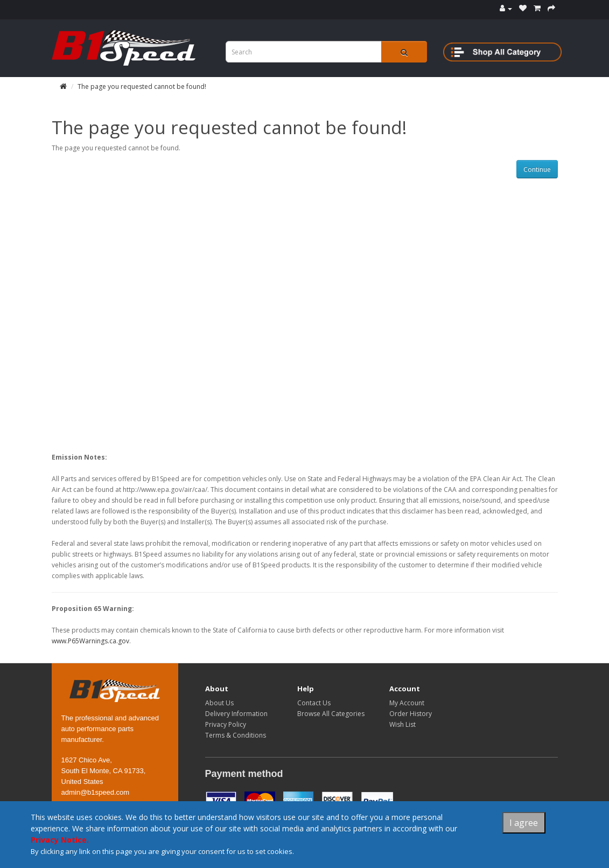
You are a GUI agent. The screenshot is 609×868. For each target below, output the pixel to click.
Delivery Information (236, 714)
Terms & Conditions (236, 735)
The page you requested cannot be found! (142, 86)
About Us (219, 703)
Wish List (402, 724)
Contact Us (314, 703)
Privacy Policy (226, 724)
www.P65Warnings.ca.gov (90, 641)
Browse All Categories (331, 714)
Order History (411, 714)
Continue (537, 169)
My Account (407, 703)
